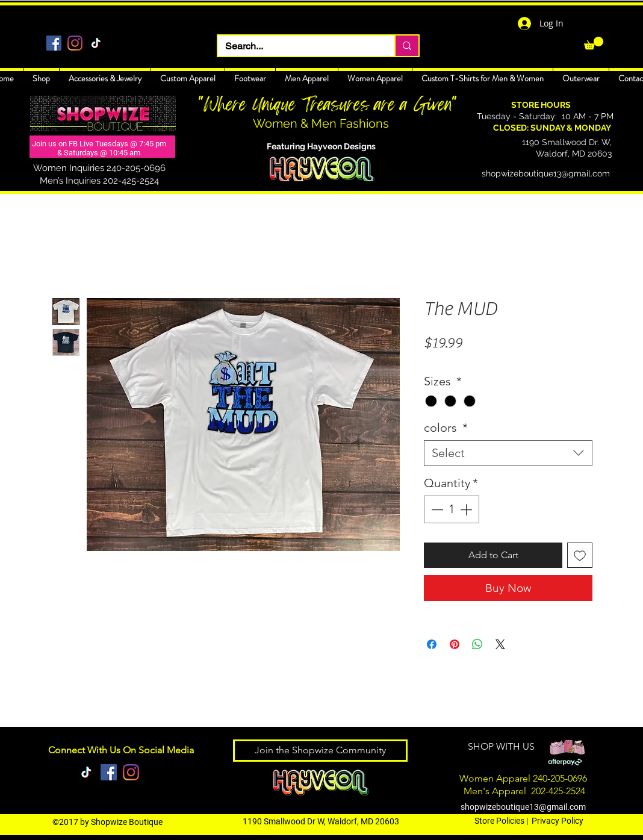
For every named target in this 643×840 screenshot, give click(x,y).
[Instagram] (75, 43)
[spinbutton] (452, 509)
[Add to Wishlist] (580, 555)
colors (446, 428)
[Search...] (297, 46)
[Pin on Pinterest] (455, 644)
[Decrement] (436, 509)
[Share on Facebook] (432, 644)
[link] (594, 43)
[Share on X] (500, 644)
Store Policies (499, 821)
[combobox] (508, 453)
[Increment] (467, 509)
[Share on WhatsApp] (477, 644)
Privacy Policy (558, 821)
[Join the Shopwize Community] (320, 751)
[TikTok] (96, 43)
